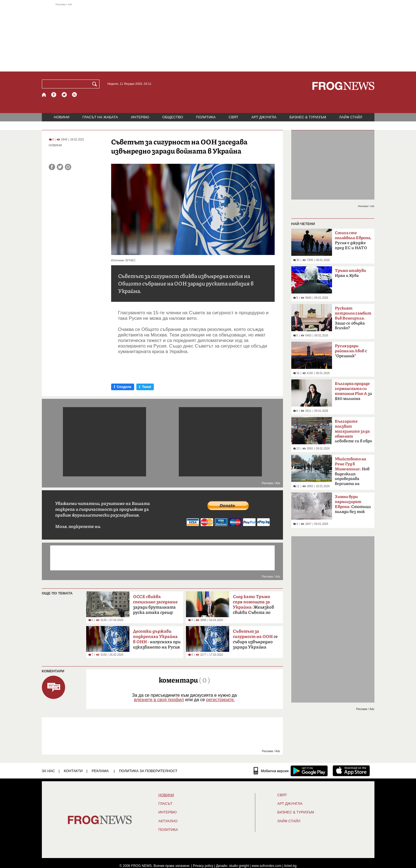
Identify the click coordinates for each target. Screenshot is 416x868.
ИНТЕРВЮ (140, 117)
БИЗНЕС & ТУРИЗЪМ (308, 117)
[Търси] (96, 84)
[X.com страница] (64, 95)
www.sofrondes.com (266, 866)
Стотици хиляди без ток (353, 504)
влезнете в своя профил (159, 700)
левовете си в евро (353, 431)
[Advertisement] (208, 37)
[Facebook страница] (54, 95)
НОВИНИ (62, 117)
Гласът (165, 804)
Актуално (168, 821)
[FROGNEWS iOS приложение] (351, 771)
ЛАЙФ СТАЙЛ (351, 117)
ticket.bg (290, 866)
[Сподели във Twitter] (60, 167)
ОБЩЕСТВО (173, 117)
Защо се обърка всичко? (353, 318)
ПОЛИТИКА (206, 117)
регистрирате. (221, 700)
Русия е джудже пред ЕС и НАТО (353, 240)
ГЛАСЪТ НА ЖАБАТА (100, 117)
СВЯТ (233, 117)
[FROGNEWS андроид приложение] (309, 771)
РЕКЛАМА (100, 771)
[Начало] (44, 95)
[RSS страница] (75, 95)
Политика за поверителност (148, 771)
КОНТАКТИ (73, 771)
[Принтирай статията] (68, 167)
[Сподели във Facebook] (52, 167)
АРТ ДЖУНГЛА (264, 117)
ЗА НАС (48, 771)
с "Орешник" (351, 351)
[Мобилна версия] (271, 771)
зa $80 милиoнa (353, 391)
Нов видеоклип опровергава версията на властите (352, 473)
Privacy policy (203, 866)
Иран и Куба (350, 273)
